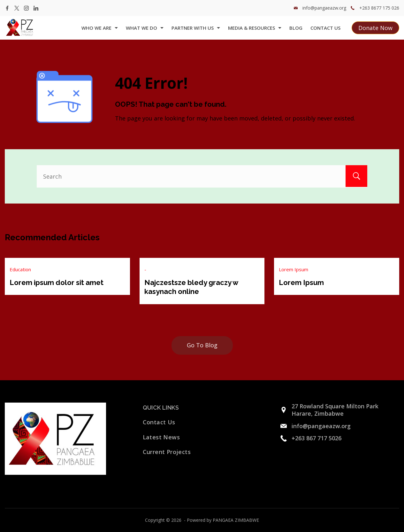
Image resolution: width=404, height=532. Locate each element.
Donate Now (375, 28)
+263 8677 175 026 (379, 8)
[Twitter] (17, 8)
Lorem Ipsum (293, 269)
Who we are (100, 28)
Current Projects (167, 452)
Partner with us (196, 28)
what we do (145, 28)
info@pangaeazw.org (324, 8)
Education (20, 269)
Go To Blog (202, 345)
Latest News (161, 437)
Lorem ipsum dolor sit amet (57, 282)
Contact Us (325, 28)
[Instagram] (26, 8)
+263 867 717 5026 (316, 438)
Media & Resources (255, 28)
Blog (296, 28)
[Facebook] (7, 8)
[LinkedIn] (36, 8)
